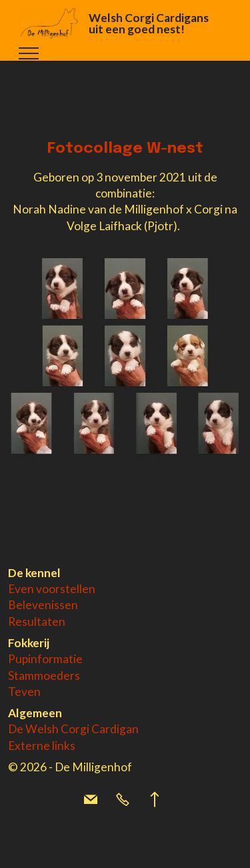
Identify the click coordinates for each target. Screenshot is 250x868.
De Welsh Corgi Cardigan (73, 729)
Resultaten (37, 621)
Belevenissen (43, 605)
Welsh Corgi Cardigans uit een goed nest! (149, 24)
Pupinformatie (45, 659)
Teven (24, 692)
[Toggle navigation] (29, 53)
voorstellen (66, 589)
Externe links (42, 746)
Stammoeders (44, 676)
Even (22, 589)
